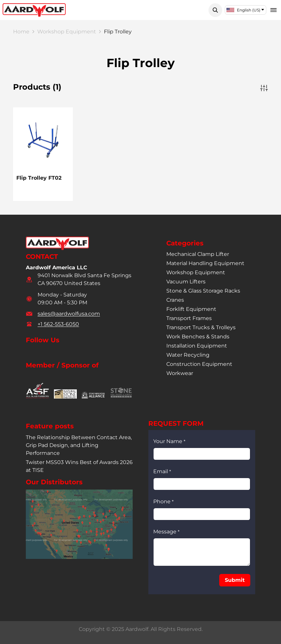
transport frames (189, 318)
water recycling (188, 355)
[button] (215, 10)
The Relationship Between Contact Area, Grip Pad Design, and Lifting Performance (79, 445)
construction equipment (199, 364)
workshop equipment (196, 272)
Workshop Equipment (67, 32)
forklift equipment (191, 309)
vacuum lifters (186, 282)
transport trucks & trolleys (201, 327)
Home (21, 32)
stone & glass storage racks (203, 291)
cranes (175, 300)
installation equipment (197, 346)
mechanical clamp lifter (198, 254)
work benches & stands (198, 337)
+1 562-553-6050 (58, 324)
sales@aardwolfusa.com (69, 314)
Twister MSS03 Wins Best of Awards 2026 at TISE (79, 466)
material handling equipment (205, 263)
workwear (180, 373)
